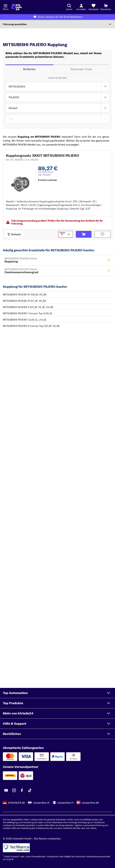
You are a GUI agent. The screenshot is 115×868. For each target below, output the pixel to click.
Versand (47, 175)
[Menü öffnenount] (5, 5)
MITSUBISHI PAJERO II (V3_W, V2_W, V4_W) (28, 307)
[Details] (14, 234)
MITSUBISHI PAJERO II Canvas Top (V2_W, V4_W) (31, 326)
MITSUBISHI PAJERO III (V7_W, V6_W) (24, 301)
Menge (62, 233)
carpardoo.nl (41, 803)
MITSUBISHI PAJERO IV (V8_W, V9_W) (25, 295)
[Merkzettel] (93, 7)
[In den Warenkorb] (84, 234)
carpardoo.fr (66, 803)
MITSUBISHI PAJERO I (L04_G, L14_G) (25, 320)
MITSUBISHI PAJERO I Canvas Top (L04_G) (27, 313)
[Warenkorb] (106, 7)
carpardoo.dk (90, 803)
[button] (57, 693)
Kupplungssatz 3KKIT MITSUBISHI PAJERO (42, 155)
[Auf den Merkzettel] (102, 234)
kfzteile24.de (17, 803)
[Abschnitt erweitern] (57, 24)
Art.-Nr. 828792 (22, 160)
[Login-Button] (81, 7)
